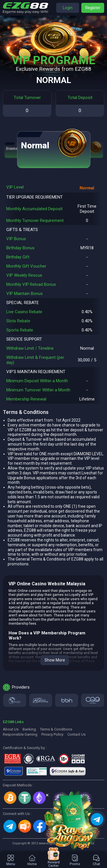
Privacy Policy (52, 734)
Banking (29, 729)
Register (93, 8)
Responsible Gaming (20, 734)
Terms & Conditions (56, 729)
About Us (11, 729)
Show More (55, 660)
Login (68, 8)
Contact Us (76, 734)
